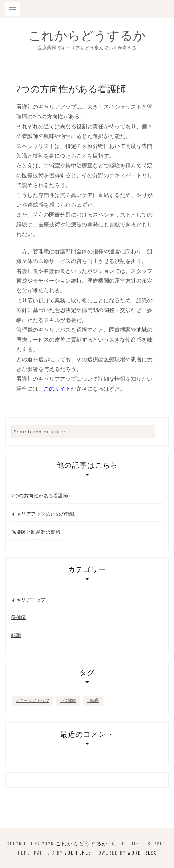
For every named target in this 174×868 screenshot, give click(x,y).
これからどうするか (87, 35)
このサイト (57, 389)
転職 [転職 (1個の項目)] (94, 701)
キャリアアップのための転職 (43, 514)
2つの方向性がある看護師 (40, 496)
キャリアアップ (29, 600)
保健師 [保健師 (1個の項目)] (70, 701)
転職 (16, 635)
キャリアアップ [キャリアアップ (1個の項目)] (34, 701)
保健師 (19, 617)
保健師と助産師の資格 (36, 532)
